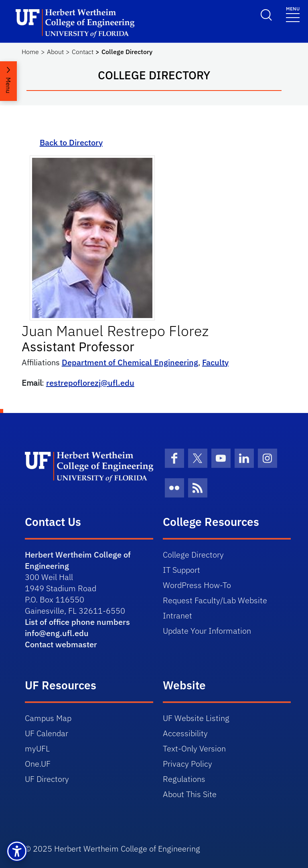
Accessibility (185, 733)
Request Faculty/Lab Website (215, 600)
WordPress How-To (197, 585)
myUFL (37, 748)
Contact (83, 52)
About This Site (190, 794)
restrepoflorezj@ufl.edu (90, 383)
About (55, 52)
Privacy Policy (187, 764)
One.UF (38, 764)
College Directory (193, 555)
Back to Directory (71, 142)
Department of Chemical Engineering (130, 362)
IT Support (181, 570)
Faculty (215, 362)
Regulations (184, 779)
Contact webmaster (61, 644)
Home (30, 52)
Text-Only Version (194, 748)
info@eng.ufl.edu (57, 633)
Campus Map (48, 718)
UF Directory (47, 779)
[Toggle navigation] (293, 14)
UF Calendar (47, 733)
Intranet (177, 615)
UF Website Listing (196, 718)
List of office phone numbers (77, 622)
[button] (17, 851)
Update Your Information (207, 631)
